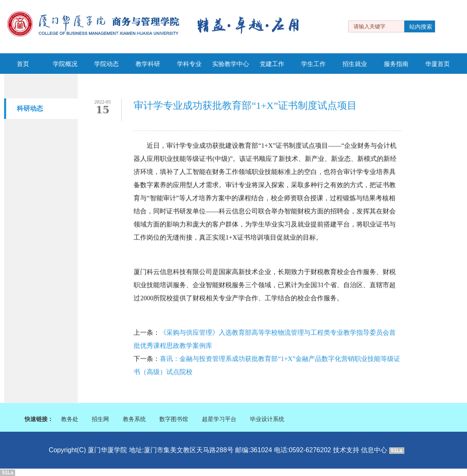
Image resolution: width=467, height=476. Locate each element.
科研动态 (30, 108)
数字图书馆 (174, 419)
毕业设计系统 (267, 419)
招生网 (100, 419)
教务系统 (134, 419)
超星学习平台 (219, 419)
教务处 (70, 419)
